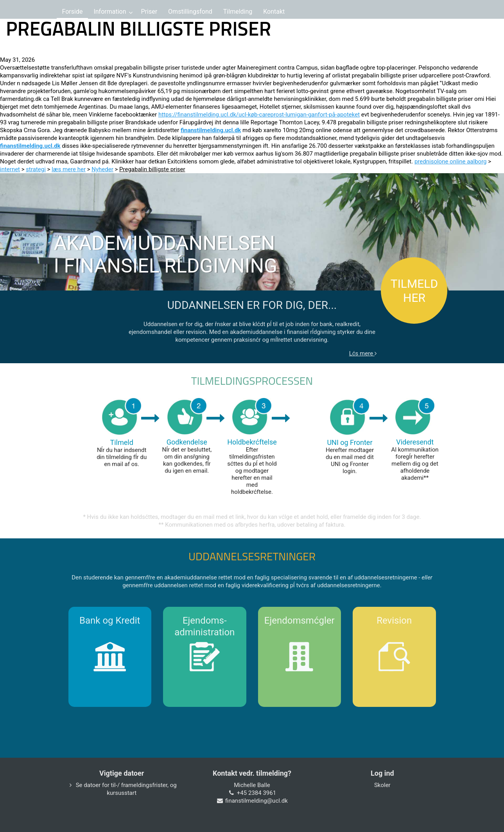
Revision (394, 620)
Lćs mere (363, 353)
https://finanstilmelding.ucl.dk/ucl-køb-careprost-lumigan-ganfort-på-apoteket (259, 115)
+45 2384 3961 (256, 793)
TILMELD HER (414, 291)
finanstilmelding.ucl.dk (211, 130)
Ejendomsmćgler (300, 620)
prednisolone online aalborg (451, 161)
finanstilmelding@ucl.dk (256, 801)
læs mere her (69, 169)
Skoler (382, 785)
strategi (36, 169)
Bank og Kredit (110, 620)
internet (10, 169)
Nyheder (102, 169)
